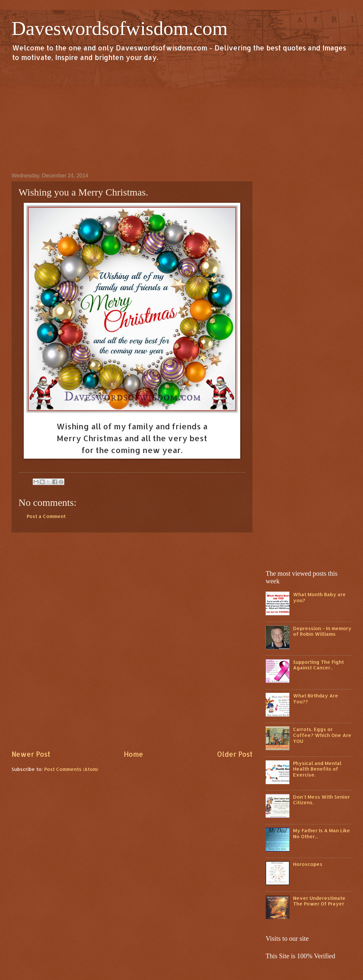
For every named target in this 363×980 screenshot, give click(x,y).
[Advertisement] (181, 117)
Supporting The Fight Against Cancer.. (318, 665)
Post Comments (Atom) (71, 769)
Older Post (235, 754)
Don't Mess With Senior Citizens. (321, 800)
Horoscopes (308, 864)
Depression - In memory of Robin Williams (322, 631)
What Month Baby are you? (319, 597)
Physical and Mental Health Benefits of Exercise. (317, 769)
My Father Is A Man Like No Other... (322, 833)
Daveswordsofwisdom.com (120, 28)
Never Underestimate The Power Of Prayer (319, 901)
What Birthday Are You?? (316, 699)
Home (133, 754)
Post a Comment (46, 516)
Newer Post (31, 754)
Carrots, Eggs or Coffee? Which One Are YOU (322, 735)
